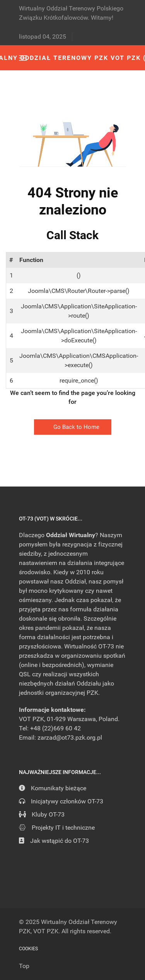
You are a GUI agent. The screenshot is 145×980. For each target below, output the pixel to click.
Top (24, 966)
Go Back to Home (73, 427)
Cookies (28, 949)
